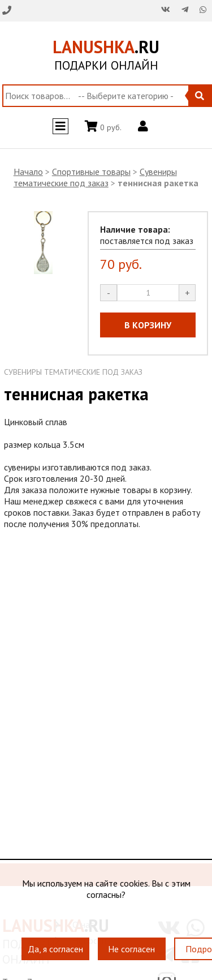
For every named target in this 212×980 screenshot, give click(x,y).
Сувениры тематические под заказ (95, 177)
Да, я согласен (55, 949)
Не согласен (131, 949)
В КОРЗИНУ (148, 325)
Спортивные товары (91, 172)
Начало (28, 172)
